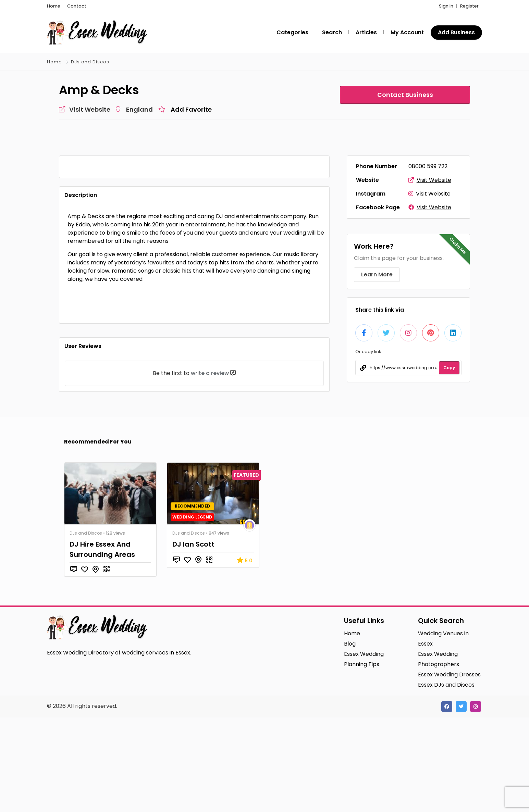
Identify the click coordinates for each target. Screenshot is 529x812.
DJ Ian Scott (193, 639)
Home (54, 62)
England (139, 109)
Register (469, 6)
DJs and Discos (90, 62)
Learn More (377, 274)
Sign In (446, 6)
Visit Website (430, 180)
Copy (449, 368)
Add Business (456, 32)
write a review (210, 468)
